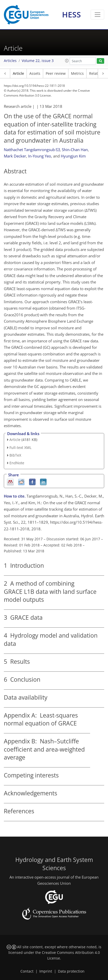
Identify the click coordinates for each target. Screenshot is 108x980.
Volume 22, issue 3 (38, 61)
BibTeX (15, 455)
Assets (35, 73)
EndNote (17, 463)
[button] (67, 61)
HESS (71, 14)
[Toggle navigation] (97, 15)
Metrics (77, 73)
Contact (27, 971)
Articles (10, 61)
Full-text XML (20, 447)
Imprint (46, 971)
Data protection (71, 971)
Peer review (56, 73)
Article (18, 73)
